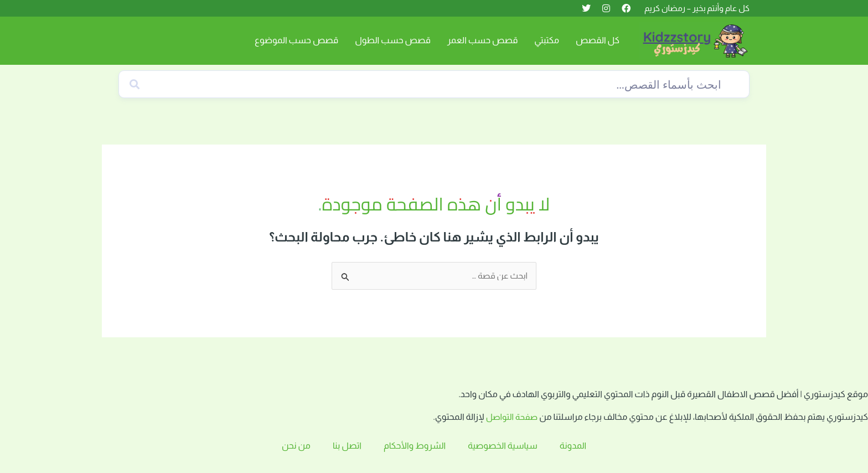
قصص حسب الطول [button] (393, 40)
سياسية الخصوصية (503, 446)
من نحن (296, 446)
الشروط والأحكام (415, 446)
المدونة (573, 446)
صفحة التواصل (511, 417)
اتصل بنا (347, 446)
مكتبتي (547, 40)
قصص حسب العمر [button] (483, 40)
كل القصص (598, 40)
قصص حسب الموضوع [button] (296, 40)
